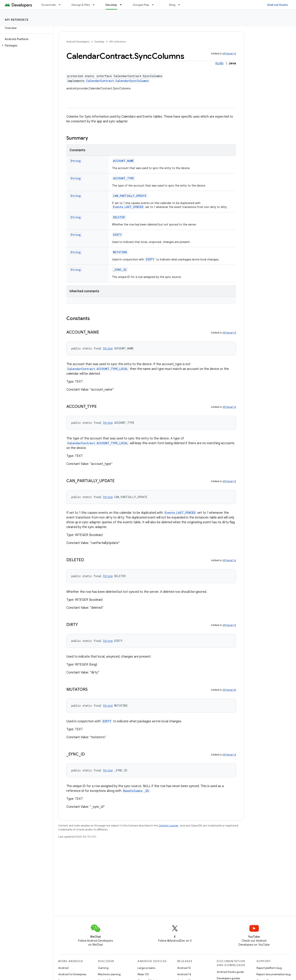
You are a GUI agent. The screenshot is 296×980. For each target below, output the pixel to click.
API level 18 (229, 690)
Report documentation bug (274, 974)
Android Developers (78, 42)
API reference (17, 20)
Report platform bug (269, 968)
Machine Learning (109, 974)
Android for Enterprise (72, 974)
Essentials (49, 5)
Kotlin (219, 63)
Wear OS (143, 974)
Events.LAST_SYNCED (128, 207)
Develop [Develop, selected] (111, 5)
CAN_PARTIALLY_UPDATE (130, 196)
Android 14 (184, 974)
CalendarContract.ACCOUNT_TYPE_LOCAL (98, 369)
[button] (26, 45)
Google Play (141, 5)
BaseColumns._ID (136, 791)
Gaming (103, 968)
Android (63, 968)
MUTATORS (120, 252)
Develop (99, 42)
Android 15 (184, 968)
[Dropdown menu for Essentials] (61, 5)
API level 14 (229, 54)
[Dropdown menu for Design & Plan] (95, 5)
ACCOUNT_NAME (123, 161)
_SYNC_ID (120, 270)
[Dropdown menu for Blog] (181, 5)
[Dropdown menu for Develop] (123, 5)
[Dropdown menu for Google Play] (155, 5)
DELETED (119, 217)
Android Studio (278, 5)
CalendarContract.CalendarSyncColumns (117, 81)
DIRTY (117, 235)
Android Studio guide (230, 972)
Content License (168, 826)
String (76, 161)
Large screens (146, 968)
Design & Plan (81, 5)
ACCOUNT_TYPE (123, 178)
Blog (172, 5)
